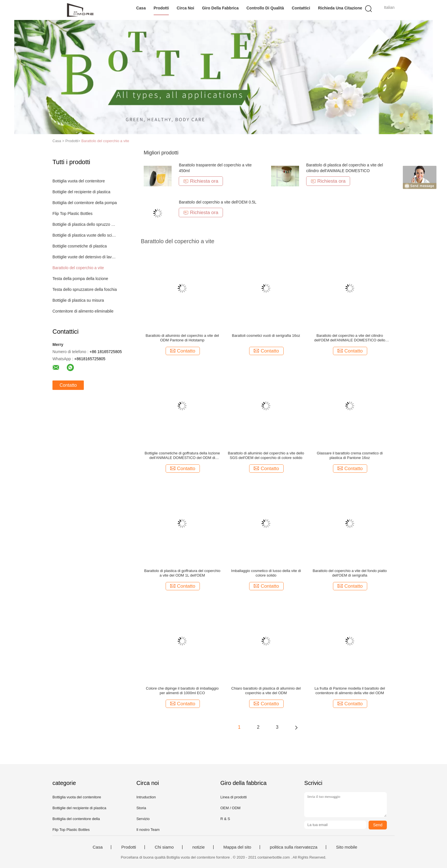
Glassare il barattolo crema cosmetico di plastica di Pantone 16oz (350, 455)
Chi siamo (164, 847)
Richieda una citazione (340, 8)
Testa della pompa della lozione (80, 279)
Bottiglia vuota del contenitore (79, 181)
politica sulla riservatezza (294, 847)
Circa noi (185, 8)
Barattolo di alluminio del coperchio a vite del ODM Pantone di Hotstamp (182, 338)
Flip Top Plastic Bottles (73, 214)
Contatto (68, 385)
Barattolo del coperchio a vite (105, 141)
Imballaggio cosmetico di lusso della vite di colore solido (266, 573)
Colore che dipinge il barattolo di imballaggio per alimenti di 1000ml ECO (182, 691)
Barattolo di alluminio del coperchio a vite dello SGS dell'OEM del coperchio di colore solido (266, 455)
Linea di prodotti (234, 797)
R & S (225, 819)
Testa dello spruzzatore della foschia (85, 289)
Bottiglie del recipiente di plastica (81, 192)
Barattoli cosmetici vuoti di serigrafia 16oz (266, 336)
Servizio (143, 819)
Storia (141, 808)
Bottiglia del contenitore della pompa (85, 203)
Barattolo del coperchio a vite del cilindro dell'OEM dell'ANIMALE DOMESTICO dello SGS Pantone (350, 338)
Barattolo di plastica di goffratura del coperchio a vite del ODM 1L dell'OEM (182, 573)
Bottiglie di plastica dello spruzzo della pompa (85, 224)
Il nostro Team (148, 830)
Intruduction (146, 797)
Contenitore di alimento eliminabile (83, 311)
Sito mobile (347, 847)
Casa (141, 8)
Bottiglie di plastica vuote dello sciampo (85, 235)
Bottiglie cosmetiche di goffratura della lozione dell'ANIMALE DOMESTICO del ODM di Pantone (182, 456)
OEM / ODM (230, 808)
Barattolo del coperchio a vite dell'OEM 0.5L (218, 202)
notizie (199, 847)
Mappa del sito (237, 847)
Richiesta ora (201, 181)
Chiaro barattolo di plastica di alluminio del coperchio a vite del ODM (266, 691)
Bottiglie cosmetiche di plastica (80, 246)
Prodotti (161, 8)
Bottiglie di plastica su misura (78, 300)
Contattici (301, 8)
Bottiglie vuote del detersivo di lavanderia (85, 257)
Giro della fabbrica (220, 8)
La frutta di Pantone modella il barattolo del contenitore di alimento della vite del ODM (350, 691)
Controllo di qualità (265, 8)
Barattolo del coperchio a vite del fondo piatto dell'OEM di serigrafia (350, 573)
